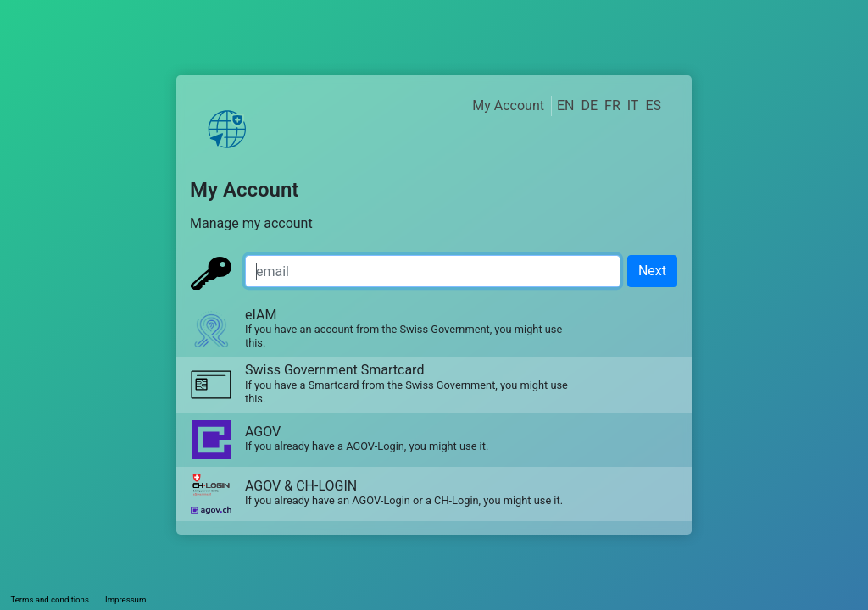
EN (566, 105)
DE (589, 105)
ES (653, 105)
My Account (508, 105)
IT (633, 105)
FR (612, 105)
